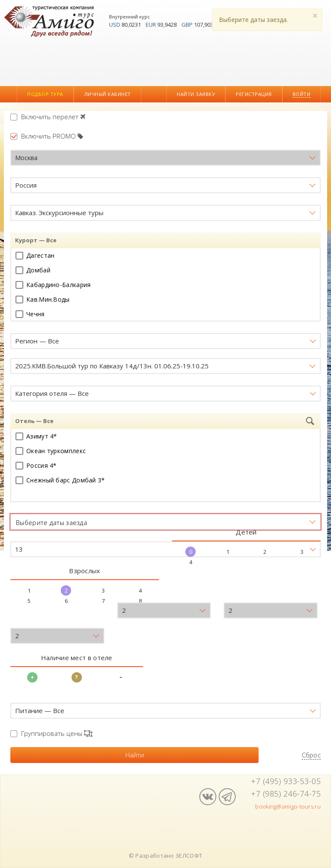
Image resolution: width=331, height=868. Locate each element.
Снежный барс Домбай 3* (60, 480)
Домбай (33, 270)
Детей (246, 532)
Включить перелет (48, 117)
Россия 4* (36, 465)
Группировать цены (51, 733)
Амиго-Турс (51, 22)
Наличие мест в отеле (77, 658)
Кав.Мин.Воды (43, 299)
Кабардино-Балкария (53, 285)
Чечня (30, 314)
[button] (165, 158)
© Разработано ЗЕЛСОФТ (165, 856)
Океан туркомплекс (51, 451)
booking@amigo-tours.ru (288, 806)
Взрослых (84, 571)
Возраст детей (34, 619)
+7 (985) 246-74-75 (286, 794)
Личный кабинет (108, 94)
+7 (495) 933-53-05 (286, 781)
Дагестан (35, 255)
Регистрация (254, 94)
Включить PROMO (47, 136)
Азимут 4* (36, 436)
